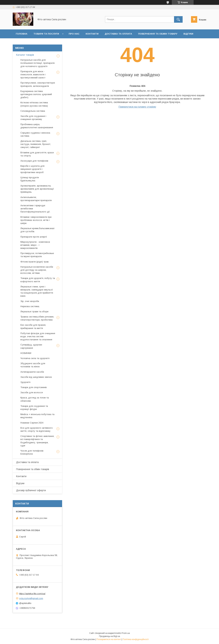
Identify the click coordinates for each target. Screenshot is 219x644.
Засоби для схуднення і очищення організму (33, 118)
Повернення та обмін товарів (33, 469)
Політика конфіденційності (136, 639)
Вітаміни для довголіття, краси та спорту (37, 154)
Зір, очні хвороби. (30, 301)
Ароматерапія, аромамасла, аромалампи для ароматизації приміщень (37, 189)
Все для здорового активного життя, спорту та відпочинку (37, 429)
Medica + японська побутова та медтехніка (37, 416)
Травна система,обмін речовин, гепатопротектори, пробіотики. (37, 318)
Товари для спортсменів (34, 387)
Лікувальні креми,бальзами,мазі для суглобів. (37, 230)
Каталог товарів (25, 55)
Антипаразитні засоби (32, 372)
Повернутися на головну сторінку (137, 107)
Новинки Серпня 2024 (32, 423)
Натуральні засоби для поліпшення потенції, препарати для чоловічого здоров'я (38, 63)
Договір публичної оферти (34, 43)
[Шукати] (178, 19)
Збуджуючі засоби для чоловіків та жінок (33, 365)
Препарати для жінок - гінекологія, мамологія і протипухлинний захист (33, 75)
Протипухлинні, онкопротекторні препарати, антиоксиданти (38, 84)
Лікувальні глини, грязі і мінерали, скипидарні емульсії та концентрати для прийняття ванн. (37, 291)
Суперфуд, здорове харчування (31, 346)
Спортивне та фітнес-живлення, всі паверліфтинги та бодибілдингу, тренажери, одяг (37, 441)
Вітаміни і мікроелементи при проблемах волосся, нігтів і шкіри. (36, 220)
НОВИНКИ (26, 353)
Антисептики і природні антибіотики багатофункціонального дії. (35, 209)
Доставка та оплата (118, 34)
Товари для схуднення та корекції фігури (34, 408)
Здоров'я (25, 382)
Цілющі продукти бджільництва (30, 179)
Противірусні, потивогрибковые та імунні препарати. (37, 255)
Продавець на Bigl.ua (109, 636)
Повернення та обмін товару (158, 34)
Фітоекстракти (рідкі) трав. (35, 262)
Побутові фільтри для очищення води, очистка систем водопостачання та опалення (38, 336)
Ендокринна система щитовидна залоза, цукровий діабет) (36, 94)
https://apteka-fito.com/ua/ (32, 593)
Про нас (74, 34)
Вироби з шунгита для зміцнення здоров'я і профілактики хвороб (32, 169)
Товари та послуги (46, 34)
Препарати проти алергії (34, 237)
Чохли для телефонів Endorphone (32, 452)
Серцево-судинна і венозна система (35, 134)
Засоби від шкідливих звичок (36, 377)
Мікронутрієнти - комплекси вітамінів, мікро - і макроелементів (35, 245)
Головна (22, 34)
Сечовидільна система (33, 111)
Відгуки (188, 34)
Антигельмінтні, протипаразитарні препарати (36, 199)
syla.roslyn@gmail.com (31, 598)
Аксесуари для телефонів (34, 161)
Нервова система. (30, 306)
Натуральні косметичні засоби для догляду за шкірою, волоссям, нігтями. (37, 270)
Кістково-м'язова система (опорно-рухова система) (34, 104)
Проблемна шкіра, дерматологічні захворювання (37, 126)
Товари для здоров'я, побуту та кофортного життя (38, 280)
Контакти (92, 34)
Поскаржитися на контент (109, 639)
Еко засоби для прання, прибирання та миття (33, 326)
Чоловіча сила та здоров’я (35, 358)
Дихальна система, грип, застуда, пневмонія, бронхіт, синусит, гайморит (36, 144)
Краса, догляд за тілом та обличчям (35, 399)
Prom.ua (126, 633)
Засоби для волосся (32, 392)
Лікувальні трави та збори (34, 312)
